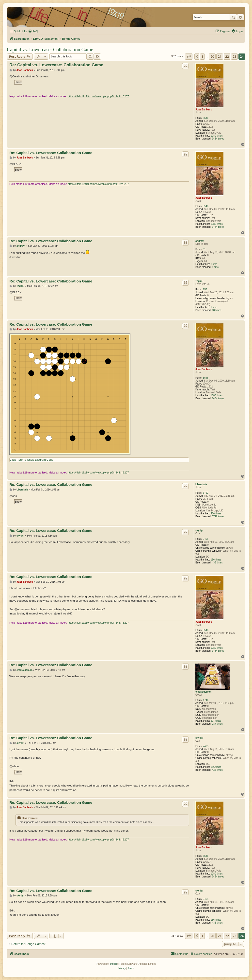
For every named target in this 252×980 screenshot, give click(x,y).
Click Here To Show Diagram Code (31, 460)
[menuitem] (33, 31)
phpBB (113, 964)
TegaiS (199, 281)
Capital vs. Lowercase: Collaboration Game (50, 50)
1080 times (217, 136)
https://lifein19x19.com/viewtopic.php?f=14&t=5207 (98, 96)
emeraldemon (203, 692)
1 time (214, 264)
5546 (206, 118)
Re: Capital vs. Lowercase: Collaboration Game (56, 65)
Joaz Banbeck (204, 110)
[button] (189, 56)
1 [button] (202, 56)
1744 (206, 700)
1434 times (218, 139)
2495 (206, 539)
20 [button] (212, 56)
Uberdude (201, 484)
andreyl (200, 241)
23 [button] (234, 56)
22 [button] (227, 56)
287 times (217, 724)
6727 (206, 493)
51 (204, 249)
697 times (216, 721)
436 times (216, 514)
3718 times (218, 516)
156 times (216, 560)
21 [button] (220, 56)
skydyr (199, 531)
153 (205, 289)
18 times (217, 310)
